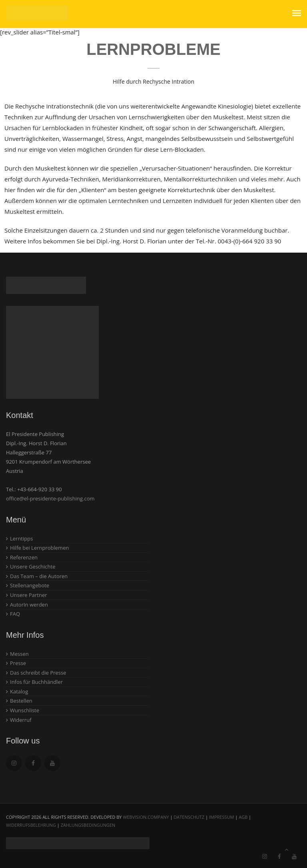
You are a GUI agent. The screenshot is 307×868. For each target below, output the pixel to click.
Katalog (19, 691)
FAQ (15, 614)
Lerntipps (21, 538)
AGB (243, 817)
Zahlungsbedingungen (88, 825)
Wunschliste (25, 710)
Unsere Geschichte (33, 567)
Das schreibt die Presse (38, 673)
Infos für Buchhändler (36, 682)
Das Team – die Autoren (39, 576)
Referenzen (24, 557)
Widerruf (21, 720)
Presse (18, 663)
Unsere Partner (29, 595)
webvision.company (146, 817)
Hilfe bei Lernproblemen (39, 548)
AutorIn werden (29, 605)
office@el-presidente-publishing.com (50, 498)
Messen (19, 654)
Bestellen (21, 701)
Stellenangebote (30, 585)
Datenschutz (189, 817)
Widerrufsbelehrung (31, 825)
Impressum (221, 817)
